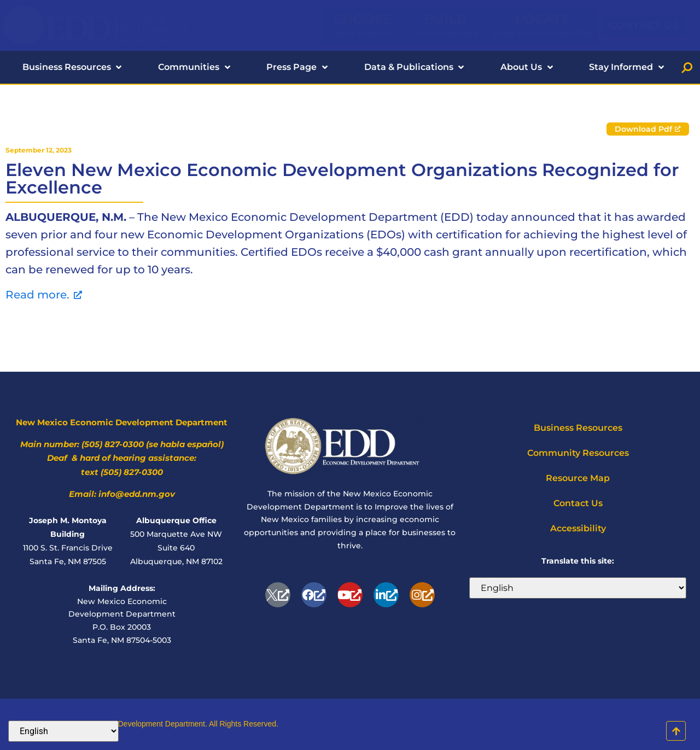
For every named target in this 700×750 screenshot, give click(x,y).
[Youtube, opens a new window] (350, 595)
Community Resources (578, 453)
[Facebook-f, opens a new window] (314, 595)
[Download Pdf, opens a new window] (648, 129)
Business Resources (578, 428)
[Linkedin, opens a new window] (386, 595)
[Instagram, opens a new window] (422, 595)
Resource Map (578, 478)
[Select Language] (578, 588)
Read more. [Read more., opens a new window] (44, 295)
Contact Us (578, 503)
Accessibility (578, 528)
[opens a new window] (278, 595)
